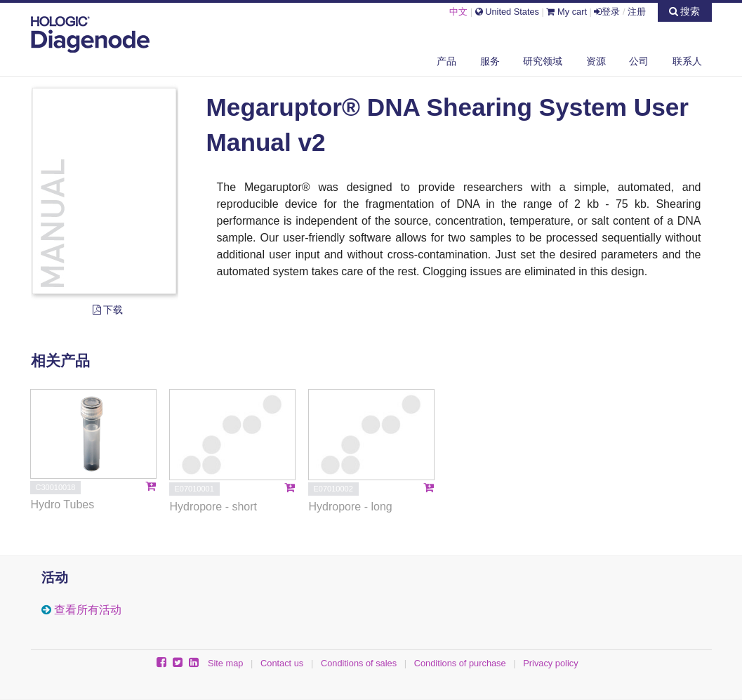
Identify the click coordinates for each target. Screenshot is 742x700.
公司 (639, 61)
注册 (637, 12)
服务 (490, 61)
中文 (458, 12)
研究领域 (543, 61)
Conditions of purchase (460, 663)
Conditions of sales (359, 663)
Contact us (282, 663)
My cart (567, 12)
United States (507, 12)
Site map (226, 663)
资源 (596, 61)
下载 (108, 310)
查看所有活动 (88, 610)
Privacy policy (550, 663)
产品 (446, 61)
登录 (607, 12)
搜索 (685, 11)
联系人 (687, 61)
